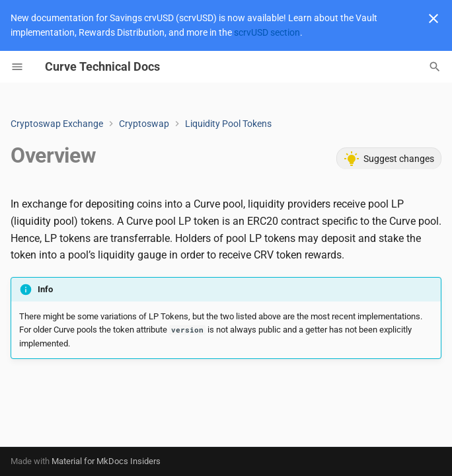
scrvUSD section (267, 32)
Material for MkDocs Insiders (106, 461)
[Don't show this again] (433, 19)
